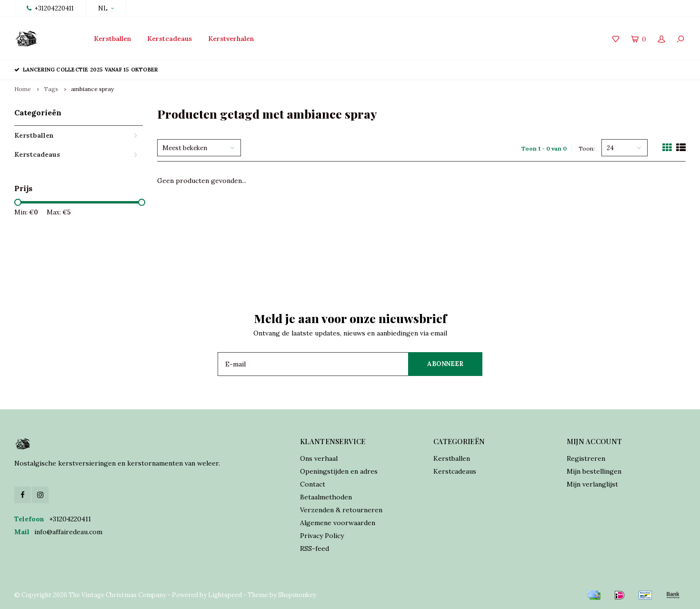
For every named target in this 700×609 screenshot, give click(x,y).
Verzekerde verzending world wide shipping (612, 70)
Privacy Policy (322, 536)
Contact (313, 484)
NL (106, 8)
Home (23, 89)
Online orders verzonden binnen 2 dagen (419, 70)
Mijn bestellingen (594, 471)
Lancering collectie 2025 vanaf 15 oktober (86, 70)
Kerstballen (112, 39)
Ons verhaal (319, 458)
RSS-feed (315, 548)
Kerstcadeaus (170, 39)
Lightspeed (225, 595)
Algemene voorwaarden (338, 523)
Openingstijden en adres (339, 471)
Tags (51, 89)
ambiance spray (92, 89)
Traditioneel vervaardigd (254, 70)
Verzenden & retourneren (341, 510)
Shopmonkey (297, 595)
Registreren (586, 458)
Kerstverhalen (231, 39)
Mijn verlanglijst (592, 484)
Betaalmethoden (326, 497)
